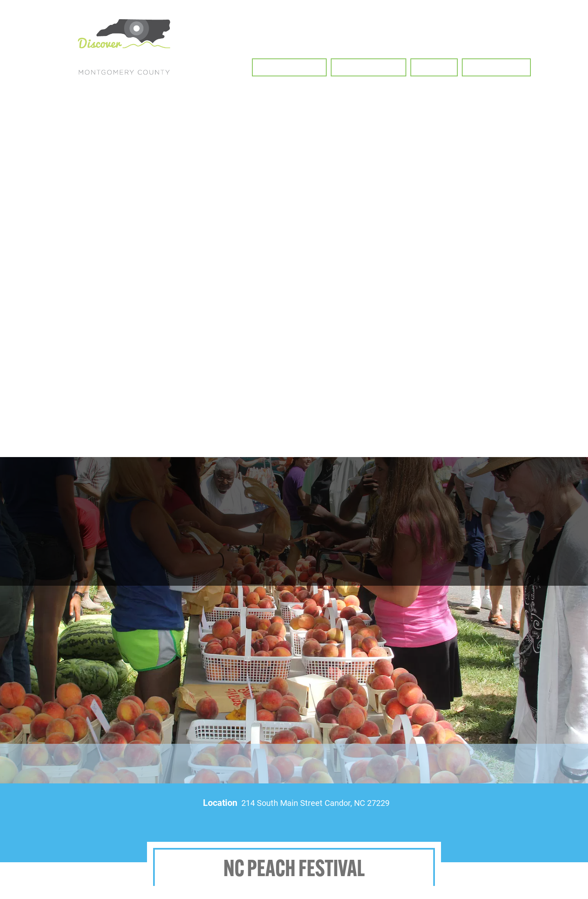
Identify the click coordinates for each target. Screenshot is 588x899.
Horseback (548, 825)
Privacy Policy (409, 871)
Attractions (475, 849)
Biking (403, 825)
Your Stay (403, 849)
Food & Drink (330, 849)
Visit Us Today (169, 887)
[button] (289, 67)
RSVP (435, 565)
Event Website (157, 565)
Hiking (330, 825)
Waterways (475, 825)
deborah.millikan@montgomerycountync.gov (62, 884)
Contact (548, 849)
